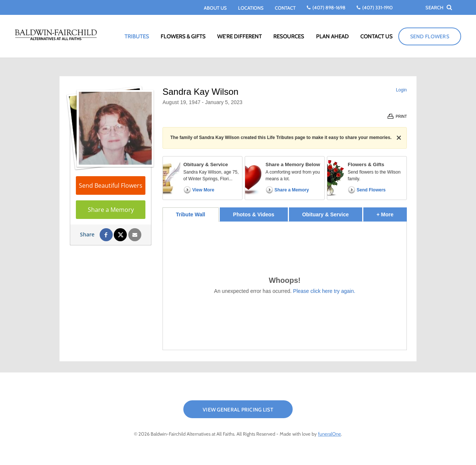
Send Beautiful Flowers (111, 185)
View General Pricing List (238, 410)
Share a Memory (111, 210)
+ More (392, 212)
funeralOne (329, 434)
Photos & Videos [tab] (254, 214)
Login (401, 90)
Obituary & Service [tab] (325, 214)
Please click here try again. (324, 291)
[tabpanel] (285, 286)
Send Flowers (430, 36)
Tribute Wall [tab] (191, 214)
